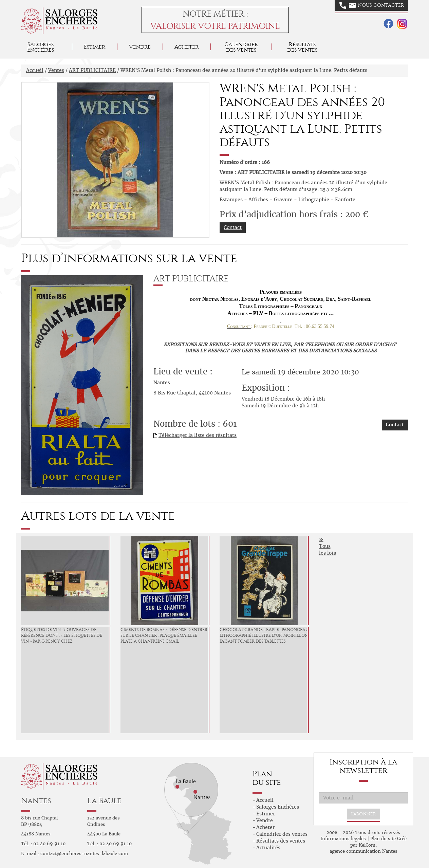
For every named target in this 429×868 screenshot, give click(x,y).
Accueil (35, 70)
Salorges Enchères (278, 807)
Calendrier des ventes (241, 47)
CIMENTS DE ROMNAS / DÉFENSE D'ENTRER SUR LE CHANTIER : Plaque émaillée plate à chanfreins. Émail (164, 635)
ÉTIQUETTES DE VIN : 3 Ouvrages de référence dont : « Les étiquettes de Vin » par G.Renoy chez (62, 635)
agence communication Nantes (363, 851)
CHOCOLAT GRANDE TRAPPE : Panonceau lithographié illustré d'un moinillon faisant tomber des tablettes (264, 635)
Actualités (268, 848)
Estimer (95, 47)
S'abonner (363, 814)
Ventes (56, 70)
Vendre (140, 47)
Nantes (36, 801)
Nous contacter (372, 5)
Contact (233, 227)
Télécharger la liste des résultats (198, 435)
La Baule (104, 801)
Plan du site (383, 839)
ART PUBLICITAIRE (92, 70)
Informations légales (343, 839)
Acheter (186, 47)
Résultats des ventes (281, 841)
